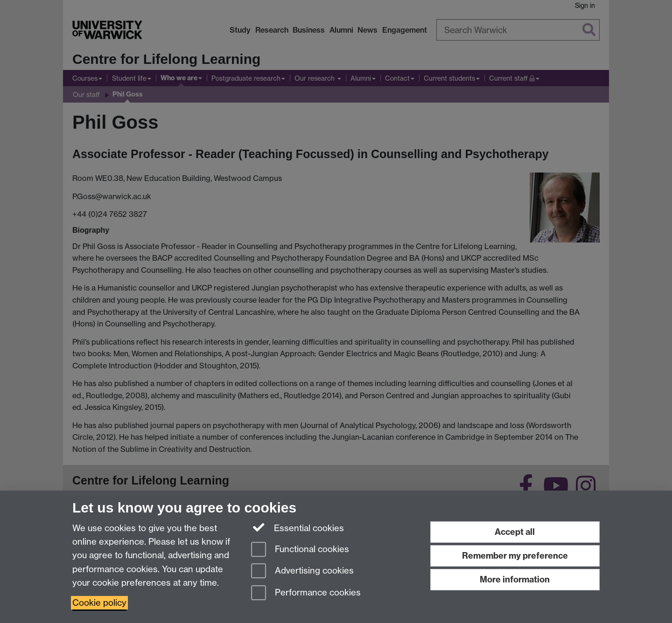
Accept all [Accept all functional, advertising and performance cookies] (515, 532)
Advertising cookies (302, 571)
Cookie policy (99, 603)
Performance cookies (306, 593)
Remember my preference (515, 556)
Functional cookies (300, 550)
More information (515, 579)
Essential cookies (297, 527)
